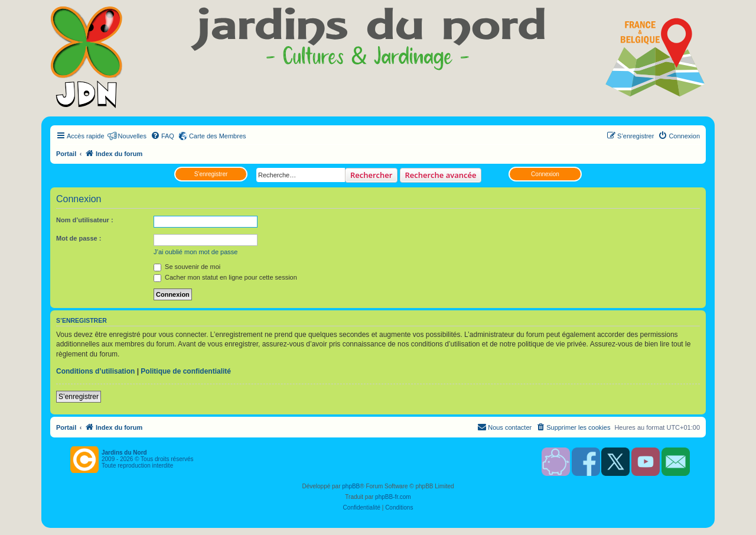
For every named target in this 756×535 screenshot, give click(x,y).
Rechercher (371, 175)
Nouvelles (132, 136)
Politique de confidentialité (186, 371)
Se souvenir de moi (187, 267)
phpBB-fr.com (393, 497)
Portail (66, 154)
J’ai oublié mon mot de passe (195, 252)
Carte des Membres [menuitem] (218, 136)
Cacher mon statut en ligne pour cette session (225, 277)
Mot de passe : (79, 238)
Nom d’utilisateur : (85, 220)
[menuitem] (162, 136)
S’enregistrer (211, 174)
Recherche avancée (441, 175)
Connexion (545, 174)
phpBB (351, 486)
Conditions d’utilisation (95, 371)
